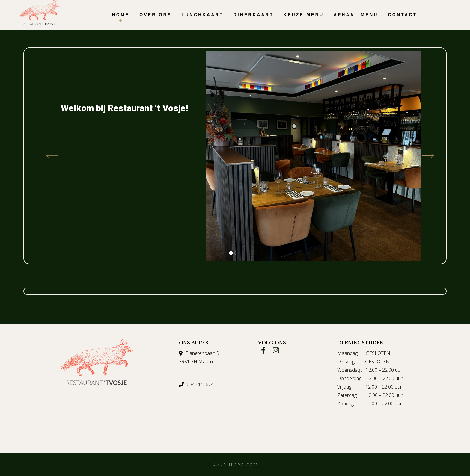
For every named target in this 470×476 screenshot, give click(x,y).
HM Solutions (243, 464)
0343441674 (200, 384)
